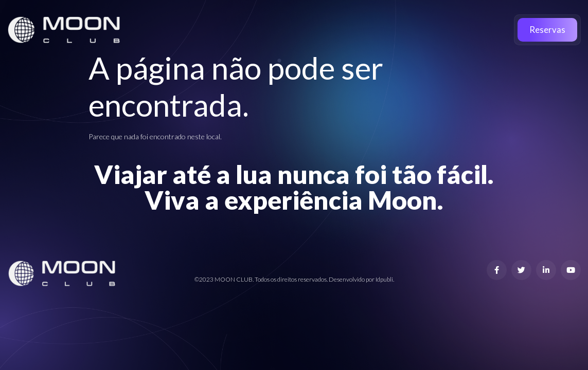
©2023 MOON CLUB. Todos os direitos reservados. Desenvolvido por (285, 279)
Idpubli (384, 279)
